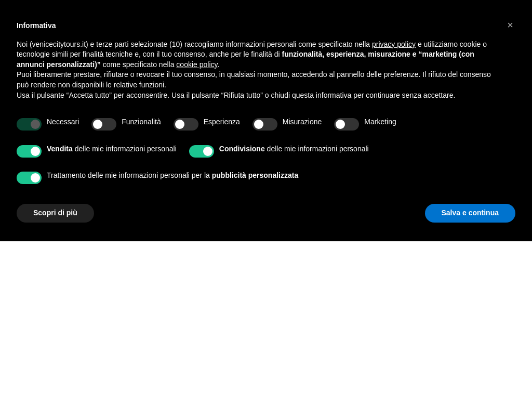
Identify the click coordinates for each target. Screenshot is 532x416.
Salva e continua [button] (470, 213)
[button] (510, 25)
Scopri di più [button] (55, 213)
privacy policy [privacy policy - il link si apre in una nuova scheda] (394, 44)
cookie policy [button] (197, 64)
